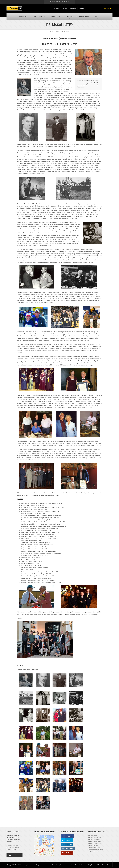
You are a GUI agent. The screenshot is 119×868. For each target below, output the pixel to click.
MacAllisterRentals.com (94, 848)
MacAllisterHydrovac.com (94, 837)
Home (51, 31)
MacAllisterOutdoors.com (94, 841)
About (57, 31)
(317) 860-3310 (10, 850)
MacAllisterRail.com (93, 846)
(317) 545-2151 (108, 8)
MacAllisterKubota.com (94, 839)
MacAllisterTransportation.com (96, 850)
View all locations (15, 855)
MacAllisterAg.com (93, 835)
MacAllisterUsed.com (93, 852)
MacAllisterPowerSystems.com (96, 843)
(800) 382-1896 (10, 848)
